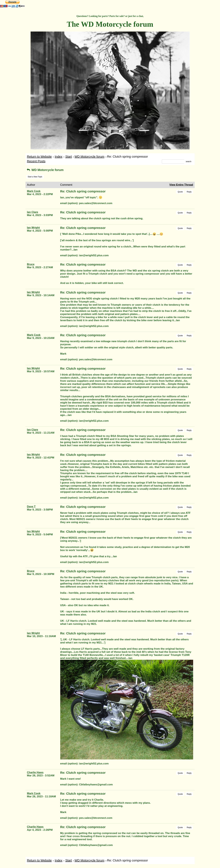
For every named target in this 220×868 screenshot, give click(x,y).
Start (69, 157)
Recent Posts (36, 161)
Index (58, 157)
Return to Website (39, 157)
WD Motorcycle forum (89, 157)
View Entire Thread (181, 185)
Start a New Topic (35, 177)
